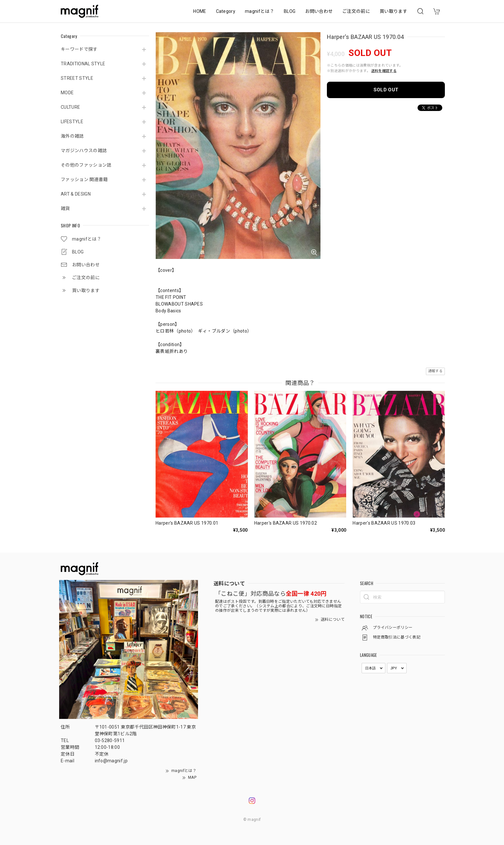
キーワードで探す (79, 49)
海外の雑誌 (72, 136)
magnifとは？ (260, 11)
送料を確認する (384, 71)
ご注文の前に (356, 11)
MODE (67, 93)
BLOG (290, 11)
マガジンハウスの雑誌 (84, 151)
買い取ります (393, 11)
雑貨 (65, 208)
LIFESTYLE (72, 122)
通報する (435, 371)
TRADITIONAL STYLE (83, 64)
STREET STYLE (77, 78)
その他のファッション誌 (86, 165)
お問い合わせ (319, 11)
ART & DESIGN (76, 194)
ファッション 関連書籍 (84, 179)
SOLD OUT (386, 90)
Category (226, 11)
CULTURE (70, 107)
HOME (200, 11)
